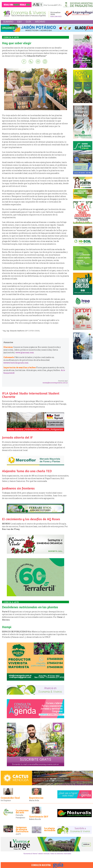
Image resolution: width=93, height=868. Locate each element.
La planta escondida (50, 829)
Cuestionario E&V (39, 816)
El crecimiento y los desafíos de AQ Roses (31, 519)
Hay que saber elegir (17, 43)
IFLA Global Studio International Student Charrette (31, 395)
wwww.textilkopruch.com (16, 363)
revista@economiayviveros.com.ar (55, 383)
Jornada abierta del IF (17, 437)
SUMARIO (8, 22)
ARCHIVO (40, 22)
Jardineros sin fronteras (18, 488)
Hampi (7, 627)
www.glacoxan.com (25, 352)
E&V (20, 22)
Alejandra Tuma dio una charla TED (27, 471)
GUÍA (28, 22)
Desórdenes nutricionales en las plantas (30, 607)
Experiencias (36, 798)
